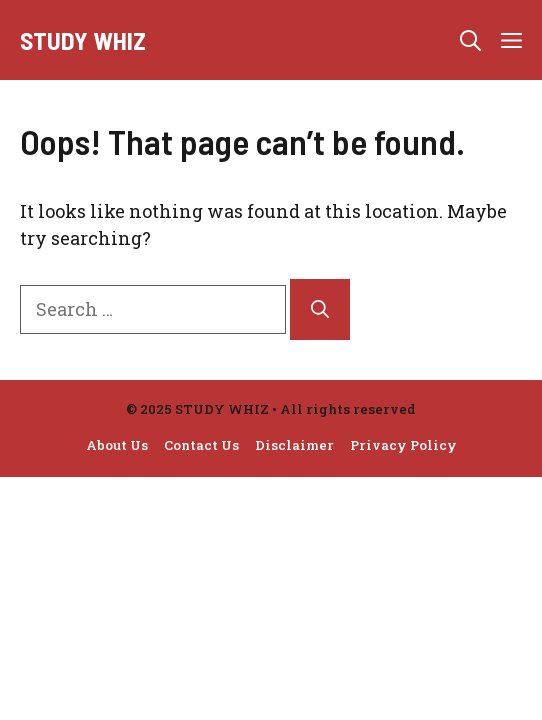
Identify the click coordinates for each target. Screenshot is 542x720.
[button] (470, 40)
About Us (117, 445)
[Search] (320, 309)
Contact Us (201, 445)
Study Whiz (83, 40)
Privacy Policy (403, 445)
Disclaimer (294, 445)
